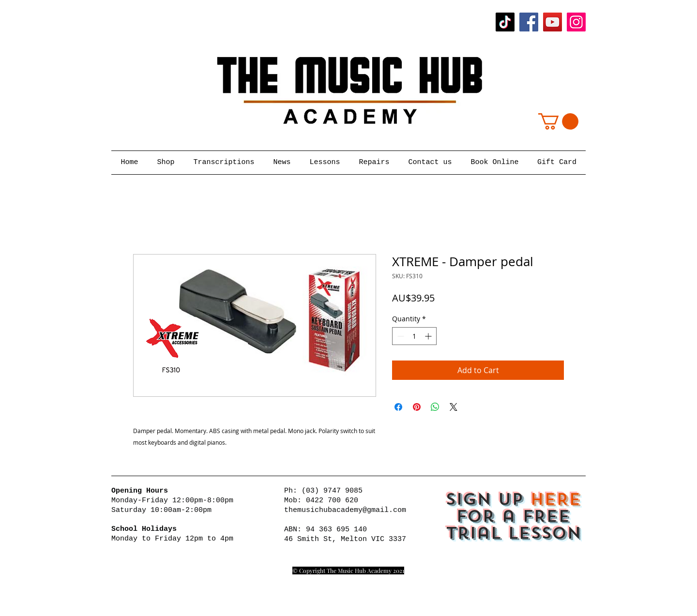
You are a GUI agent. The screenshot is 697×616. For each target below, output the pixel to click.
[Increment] (429, 336)
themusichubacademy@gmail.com (345, 510)
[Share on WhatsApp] (435, 407)
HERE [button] (555, 499)
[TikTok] (505, 22)
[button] (558, 121)
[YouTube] (553, 22)
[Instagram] (576, 22)
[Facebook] (529, 22)
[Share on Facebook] (398, 407)
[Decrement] (400, 336)
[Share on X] (454, 407)
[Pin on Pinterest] (417, 407)
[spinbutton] (414, 336)
